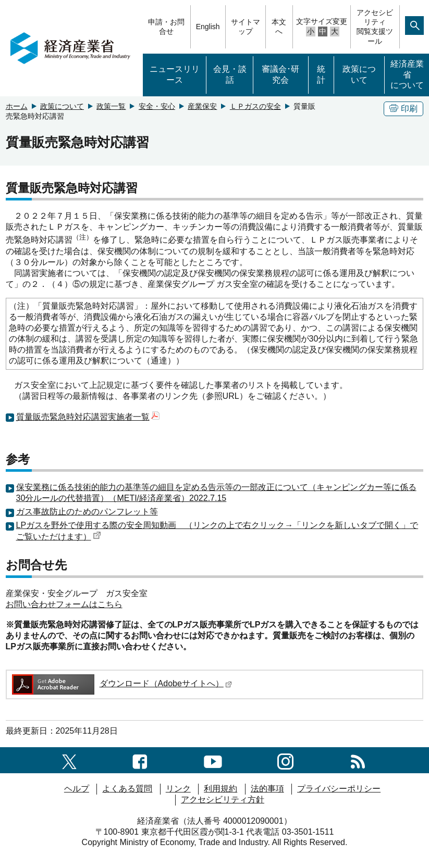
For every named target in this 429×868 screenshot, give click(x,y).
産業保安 (202, 106)
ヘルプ (77, 789)
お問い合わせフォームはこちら (64, 604)
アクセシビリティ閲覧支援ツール (375, 27)
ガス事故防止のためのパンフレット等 (87, 512)
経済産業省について (407, 75)
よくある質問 (127, 789)
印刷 (403, 109)
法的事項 (267, 789)
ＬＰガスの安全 (255, 106)
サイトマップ (246, 27)
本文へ (279, 27)
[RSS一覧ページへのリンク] (358, 760)
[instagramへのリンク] (285, 760)
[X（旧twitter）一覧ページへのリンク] (69, 760)
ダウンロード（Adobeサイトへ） (121, 683)
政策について (359, 74)
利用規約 (220, 789)
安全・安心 (157, 106)
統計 (321, 74)
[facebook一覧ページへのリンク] (140, 760)
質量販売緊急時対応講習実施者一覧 (88, 417)
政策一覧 (111, 106)
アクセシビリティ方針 (223, 800)
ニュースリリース (175, 74)
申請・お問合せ (166, 27)
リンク (178, 789)
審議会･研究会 (280, 74)
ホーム (17, 106)
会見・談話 (230, 74)
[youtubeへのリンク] (213, 760)
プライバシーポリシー (339, 789)
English (208, 27)
